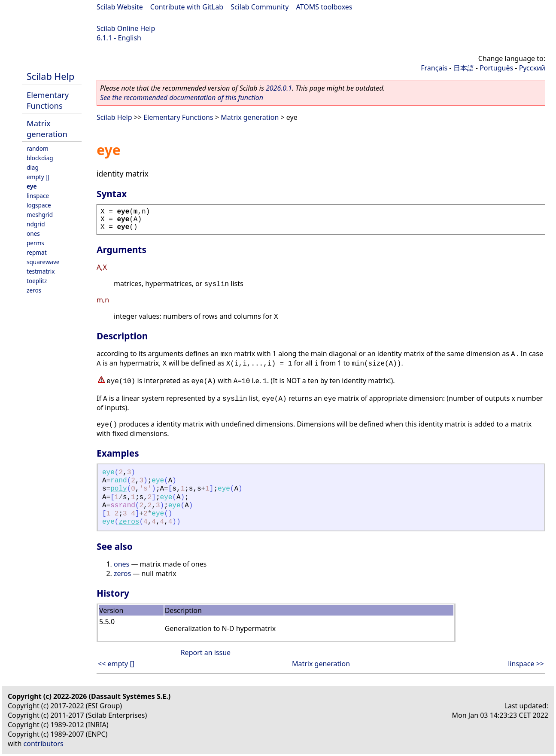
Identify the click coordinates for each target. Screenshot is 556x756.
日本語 (464, 68)
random (38, 148)
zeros (34, 290)
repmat (37, 252)
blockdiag (40, 158)
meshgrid (40, 215)
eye (32, 186)
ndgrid (36, 224)
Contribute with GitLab (187, 7)
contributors (44, 744)
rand (118, 481)
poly (118, 489)
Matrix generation (47, 128)
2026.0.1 (279, 88)
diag (33, 167)
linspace (38, 196)
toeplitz (37, 281)
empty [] (38, 177)
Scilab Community (260, 7)
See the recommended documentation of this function (182, 98)
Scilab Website (120, 7)
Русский (532, 68)
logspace (39, 205)
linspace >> (526, 664)
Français (434, 68)
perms (35, 243)
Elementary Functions (48, 100)
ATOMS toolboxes (324, 7)
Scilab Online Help (126, 28)
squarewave (43, 262)
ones (33, 233)
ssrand (123, 506)
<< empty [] (116, 664)
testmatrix (41, 271)
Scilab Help (50, 76)
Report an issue (206, 652)
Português (496, 68)
